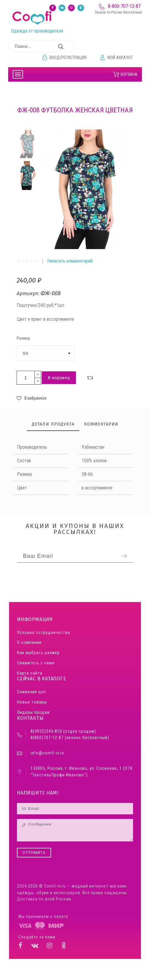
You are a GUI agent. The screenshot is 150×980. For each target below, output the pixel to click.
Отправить (34, 853)
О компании (29, 643)
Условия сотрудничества (44, 633)
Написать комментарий (70, 261)
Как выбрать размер (38, 653)
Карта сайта (30, 673)
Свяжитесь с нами (36, 663)
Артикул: (29, 293)
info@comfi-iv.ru (47, 753)
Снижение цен (31, 692)
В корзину (59, 378)
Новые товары (32, 702)
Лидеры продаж (33, 712)
